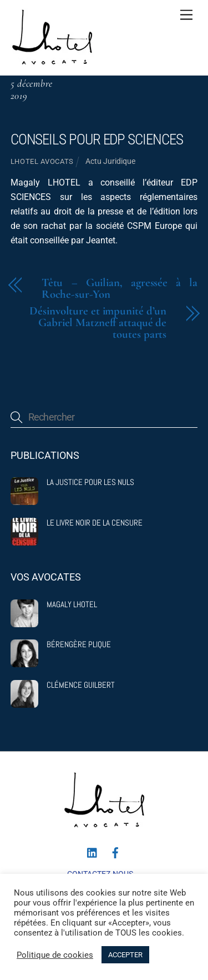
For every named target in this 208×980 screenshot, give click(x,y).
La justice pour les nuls (90, 482)
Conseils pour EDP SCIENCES (97, 139)
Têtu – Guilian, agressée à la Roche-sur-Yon (120, 289)
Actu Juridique (110, 161)
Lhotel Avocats (42, 161)
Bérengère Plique (79, 644)
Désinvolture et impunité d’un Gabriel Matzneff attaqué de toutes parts (98, 323)
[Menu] (186, 15)
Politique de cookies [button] (55, 955)
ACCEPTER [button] (125, 955)
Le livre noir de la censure (95, 523)
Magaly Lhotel (72, 604)
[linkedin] (93, 852)
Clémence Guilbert (81, 685)
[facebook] (115, 852)
